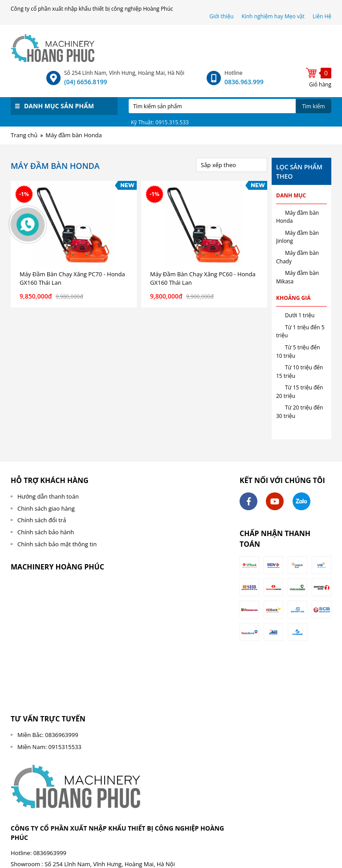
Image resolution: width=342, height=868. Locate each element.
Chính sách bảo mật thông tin (57, 544)
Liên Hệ (322, 16)
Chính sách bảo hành (46, 532)
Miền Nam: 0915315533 (49, 747)
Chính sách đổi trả (42, 520)
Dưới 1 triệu (300, 315)
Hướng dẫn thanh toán (48, 496)
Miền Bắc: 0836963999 (48, 735)
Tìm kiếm (313, 106)
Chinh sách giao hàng (46, 508)
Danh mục (291, 195)
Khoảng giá (293, 298)
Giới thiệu (222, 16)
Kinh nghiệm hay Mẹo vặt (273, 16)
